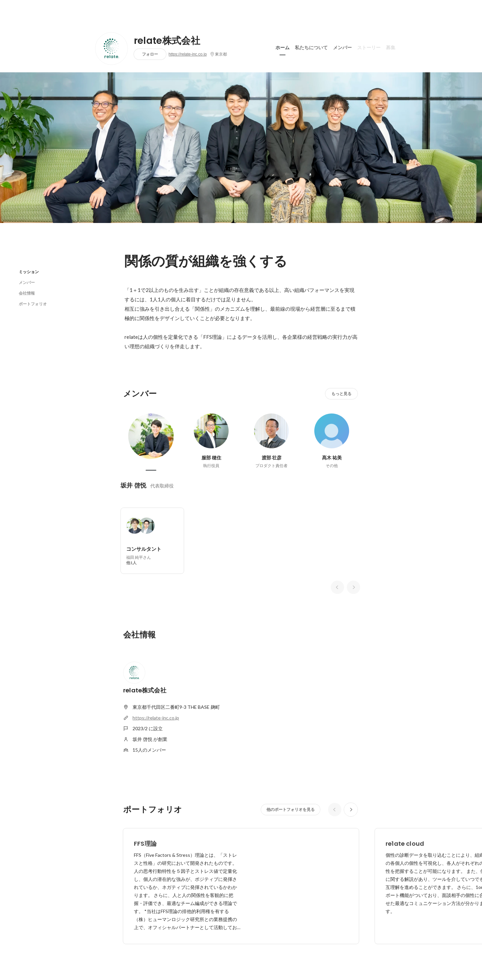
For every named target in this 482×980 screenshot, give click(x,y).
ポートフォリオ (33, 304)
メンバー (342, 47)
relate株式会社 (167, 41)
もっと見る (341, 394)
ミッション (29, 272)
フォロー (150, 54)
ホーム (283, 47)
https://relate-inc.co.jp (188, 54)
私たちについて (311, 47)
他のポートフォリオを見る (291, 809)
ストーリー (369, 47)
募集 (391, 47)
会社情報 (27, 293)
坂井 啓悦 (133, 485)
